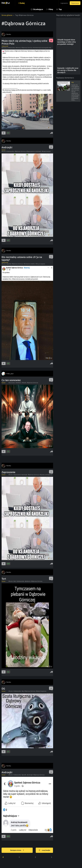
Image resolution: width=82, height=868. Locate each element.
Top (60, 9)
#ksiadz (24, 383)
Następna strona (17, 850)
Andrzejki (7, 147)
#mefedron (19, 383)
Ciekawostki (5, 46)
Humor (4, 150)
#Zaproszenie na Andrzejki (34, 151)
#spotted (9, 264)
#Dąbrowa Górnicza (27, 48)
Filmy (51, 9)
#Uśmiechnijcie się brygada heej (42, 48)
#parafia (24, 775)
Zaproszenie (8, 472)
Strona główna (7, 15)
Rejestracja (75, 3)
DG (3, 689)
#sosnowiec (12, 383)
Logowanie (64, 3)
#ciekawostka (11, 48)
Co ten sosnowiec (11, 380)
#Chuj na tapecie (40, 264)
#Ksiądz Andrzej (46, 151)
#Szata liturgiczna (41, 691)
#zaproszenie (17, 475)
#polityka (4, 48)
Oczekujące (38, 9)
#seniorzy (18, 48)
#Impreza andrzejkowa (46, 475)
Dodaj (22, 3)
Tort (4, 579)
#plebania (28, 581)
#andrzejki (24, 475)
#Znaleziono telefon (29, 264)
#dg (23, 691)
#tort (15, 581)
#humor (4, 151)
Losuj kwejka (44, 850)
